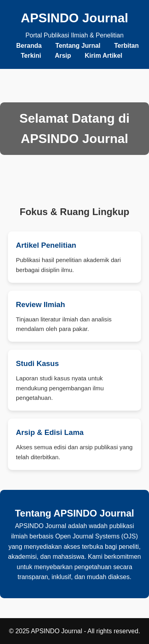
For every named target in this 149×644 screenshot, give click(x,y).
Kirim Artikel (104, 56)
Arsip (63, 56)
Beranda (29, 46)
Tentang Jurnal (78, 46)
